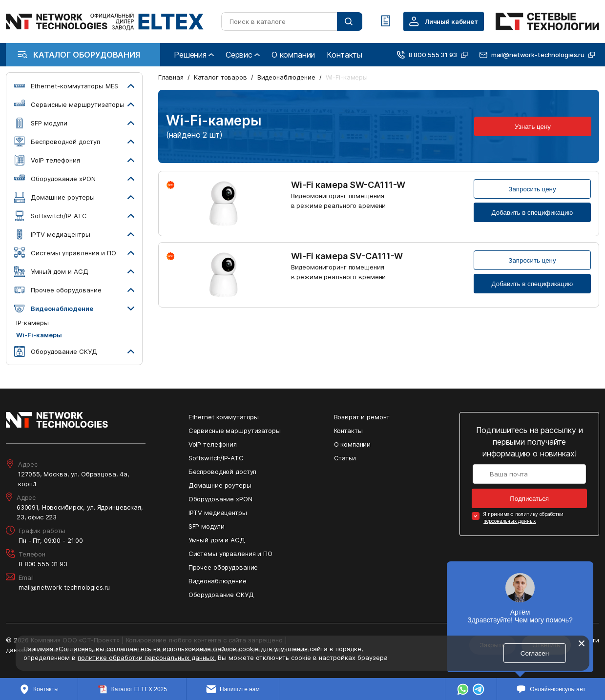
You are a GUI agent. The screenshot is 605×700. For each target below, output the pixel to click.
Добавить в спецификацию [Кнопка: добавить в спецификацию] (532, 213)
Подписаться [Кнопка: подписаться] (529, 499)
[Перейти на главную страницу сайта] (105, 21)
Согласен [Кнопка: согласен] (535, 653)
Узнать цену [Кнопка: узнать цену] (533, 127)
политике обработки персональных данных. (147, 658)
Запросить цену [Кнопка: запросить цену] (532, 189)
